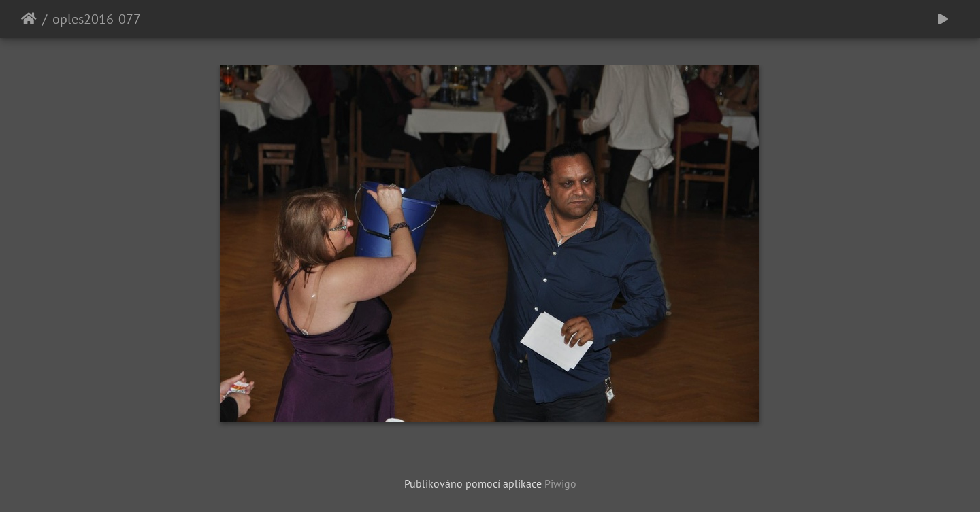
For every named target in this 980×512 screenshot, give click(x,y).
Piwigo (560, 483)
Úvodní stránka (29, 19)
